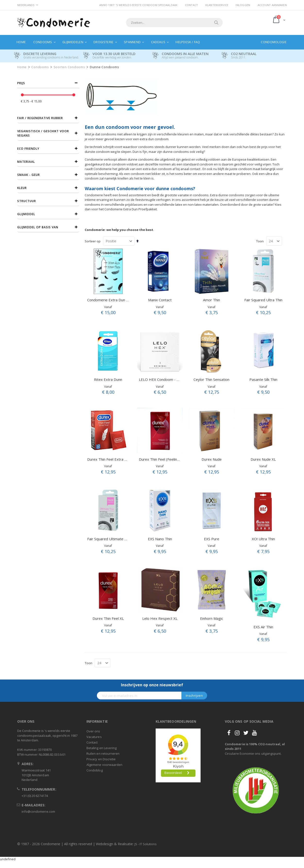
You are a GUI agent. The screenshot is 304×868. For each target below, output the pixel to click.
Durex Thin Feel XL (108, 618)
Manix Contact (160, 300)
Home (22, 67)
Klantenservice (217, 5)
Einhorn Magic (212, 618)
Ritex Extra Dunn (108, 379)
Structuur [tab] (27, 201)
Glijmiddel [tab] (26, 214)
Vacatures (94, 737)
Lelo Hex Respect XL (160, 618)
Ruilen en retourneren (103, 753)
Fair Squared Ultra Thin (263, 300)
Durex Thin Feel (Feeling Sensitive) (168, 459)
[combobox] (174, 23)
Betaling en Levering (101, 748)
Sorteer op (93, 241)
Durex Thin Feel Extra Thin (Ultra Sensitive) (123, 459)
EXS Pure (212, 539)
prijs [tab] (21, 83)
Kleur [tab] (22, 188)
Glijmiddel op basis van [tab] (38, 227)
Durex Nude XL (263, 459)
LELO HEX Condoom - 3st (160, 379)
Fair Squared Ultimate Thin (109, 539)
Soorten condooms (69, 67)
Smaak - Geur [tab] (29, 175)
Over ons (93, 731)
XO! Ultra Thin (263, 539)
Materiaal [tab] (26, 162)
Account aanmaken (272, 5)
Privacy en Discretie (101, 759)
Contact (192, 5)
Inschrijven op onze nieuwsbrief (152, 685)
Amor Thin (211, 300)
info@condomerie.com (38, 811)
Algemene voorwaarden (104, 765)
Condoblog (95, 770)
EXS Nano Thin (160, 539)
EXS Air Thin (263, 627)
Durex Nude (212, 459)
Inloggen (243, 5)
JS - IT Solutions (146, 844)
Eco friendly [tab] (28, 149)
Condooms (40, 67)
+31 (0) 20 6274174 (35, 796)
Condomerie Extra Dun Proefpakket (117, 300)
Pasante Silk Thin (263, 379)
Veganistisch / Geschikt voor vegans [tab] (43, 133)
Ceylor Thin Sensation (211, 379)
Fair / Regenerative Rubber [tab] (40, 118)
